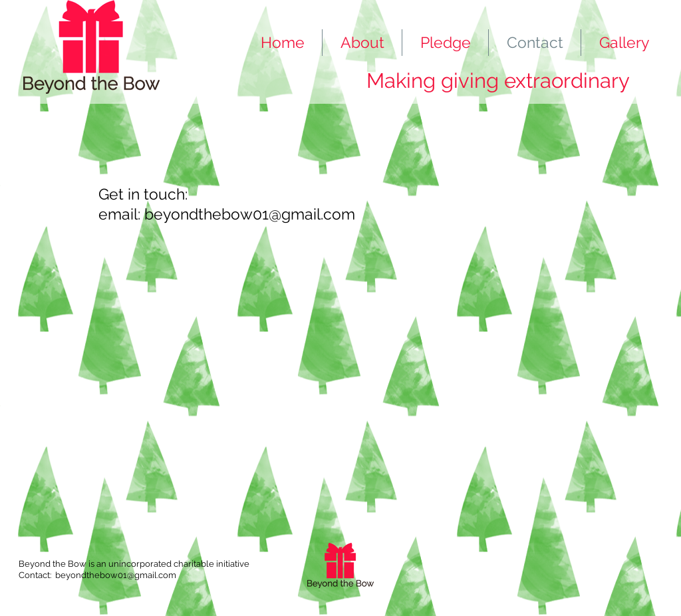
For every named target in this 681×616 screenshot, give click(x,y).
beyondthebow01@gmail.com (250, 214)
